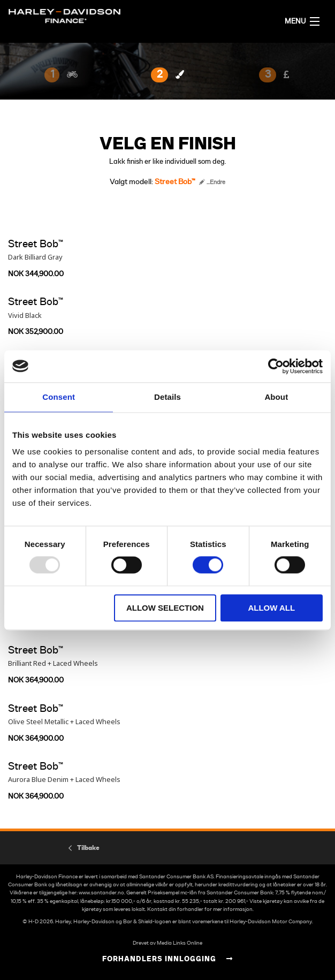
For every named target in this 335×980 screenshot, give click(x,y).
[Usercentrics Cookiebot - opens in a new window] (276, 366)
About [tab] (276, 397)
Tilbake (88, 848)
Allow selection (165, 608)
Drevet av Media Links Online (167, 943)
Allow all (271, 608)
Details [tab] (167, 397)
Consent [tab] (59, 397)
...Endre (212, 182)
